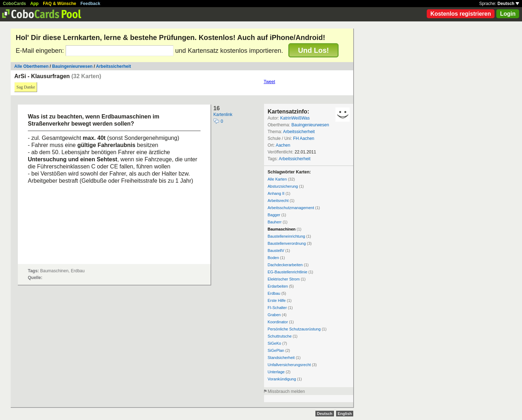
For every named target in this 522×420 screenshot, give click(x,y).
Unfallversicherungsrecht (289, 365)
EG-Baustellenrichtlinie (287, 272)
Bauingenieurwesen (72, 66)
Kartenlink (223, 115)
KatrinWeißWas (295, 118)
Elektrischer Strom (284, 279)
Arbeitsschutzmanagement (291, 208)
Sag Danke (26, 87)
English (345, 414)
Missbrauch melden (286, 391)
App (34, 4)
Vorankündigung (282, 379)
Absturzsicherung (283, 186)
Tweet (269, 82)
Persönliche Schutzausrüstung (294, 329)
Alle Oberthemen (31, 66)
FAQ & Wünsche (59, 4)
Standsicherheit (281, 358)
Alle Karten (277, 179)
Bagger (274, 215)
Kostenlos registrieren (461, 14)
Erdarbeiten (278, 286)
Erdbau (274, 293)
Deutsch (508, 4)
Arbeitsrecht (278, 201)
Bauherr (275, 222)
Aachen (283, 145)
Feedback (90, 4)
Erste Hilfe (277, 300)
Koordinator (278, 322)
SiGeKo (274, 343)
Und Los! (313, 50)
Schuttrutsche (280, 336)
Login (508, 14)
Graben (274, 315)
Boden (273, 258)
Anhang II (276, 193)
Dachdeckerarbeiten (285, 265)
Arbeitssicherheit (113, 66)
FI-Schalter (277, 308)
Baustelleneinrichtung (286, 236)
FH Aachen (303, 138)
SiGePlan (276, 350)
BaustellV (276, 251)
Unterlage (276, 372)
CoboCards (14, 4)
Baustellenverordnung (287, 243)
